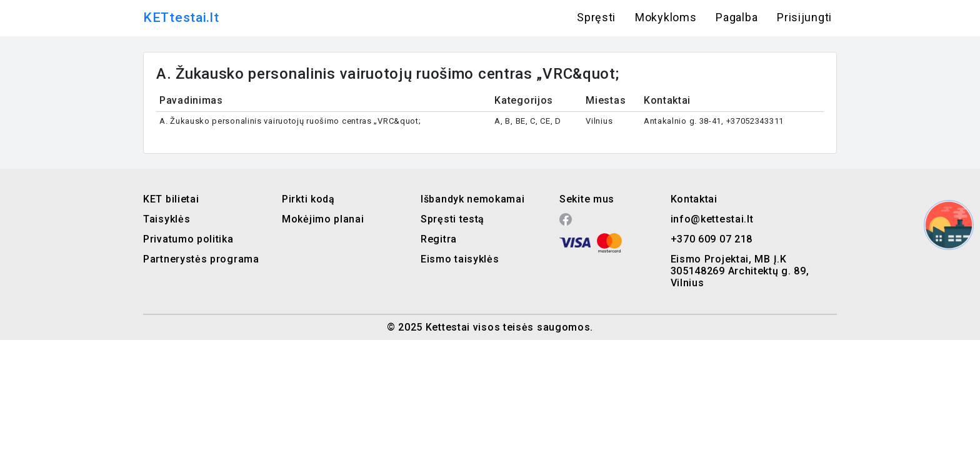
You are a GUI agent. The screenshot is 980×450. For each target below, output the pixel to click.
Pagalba (737, 17)
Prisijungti (804, 17)
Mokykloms (666, 17)
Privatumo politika (188, 239)
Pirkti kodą (308, 199)
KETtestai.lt (181, 17)
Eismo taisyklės (460, 259)
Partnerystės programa (201, 259)
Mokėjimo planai (323, 219)
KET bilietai (171, 199)
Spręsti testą (452, 219)
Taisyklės (167, 219)
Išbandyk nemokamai (473, 199)
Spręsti (596, 17)
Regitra (439, 239)
